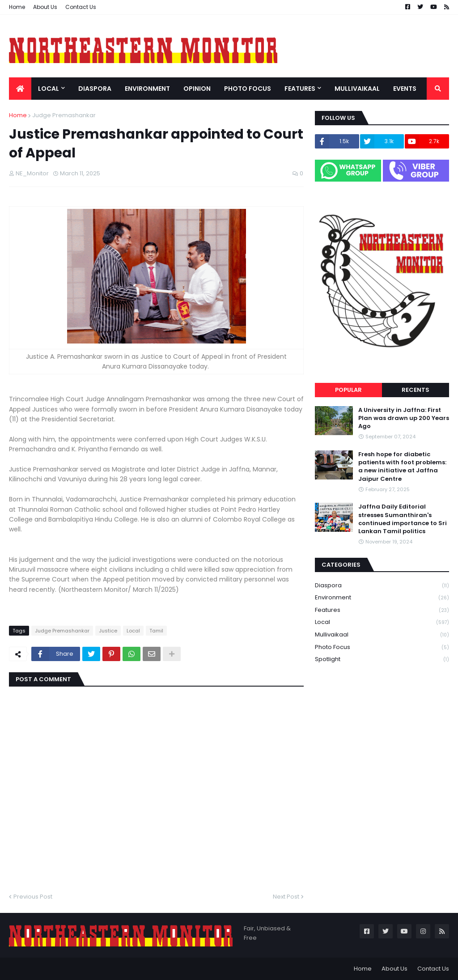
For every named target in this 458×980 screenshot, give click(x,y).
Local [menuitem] (49, 89)
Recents (416, 390)
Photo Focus (382, 647)
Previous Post (33, 897)
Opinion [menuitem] (197, 89)
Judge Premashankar (64, 115)
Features (382, 610)
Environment (382, 598)
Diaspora (382, 586)
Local (133, 631)
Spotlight (382, 659)
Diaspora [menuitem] (95, 89)
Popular (348, 390)
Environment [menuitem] (147, 89)
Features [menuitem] (300, 89)
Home (17, 7)
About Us (45, 7)
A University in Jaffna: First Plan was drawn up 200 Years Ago (404, 418)
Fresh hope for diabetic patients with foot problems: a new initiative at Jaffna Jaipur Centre (402, 467)
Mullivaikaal (382, 635)
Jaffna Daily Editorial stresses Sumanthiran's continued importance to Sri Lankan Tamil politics (403, 519)
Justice (108, 631)
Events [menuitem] (405, 89)
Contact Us (81, 7)
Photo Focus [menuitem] (248, 89)
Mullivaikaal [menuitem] (357, 89)
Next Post (286, 897)
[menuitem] (20, 89)
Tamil (156, 631)
